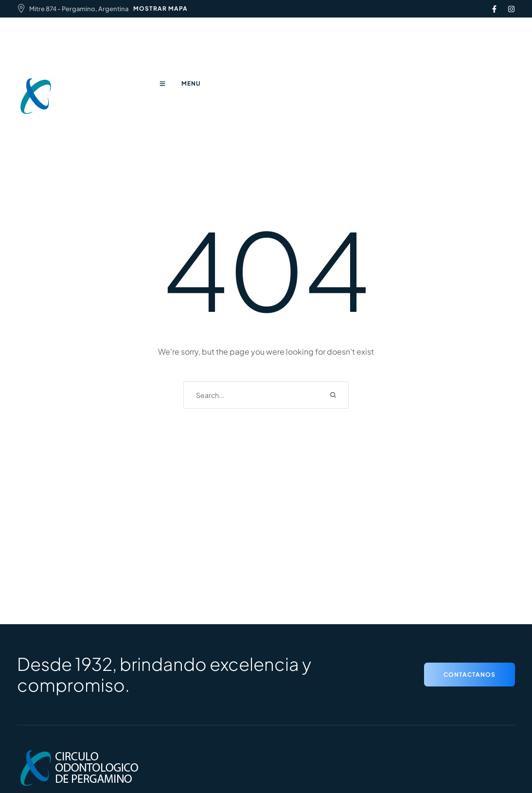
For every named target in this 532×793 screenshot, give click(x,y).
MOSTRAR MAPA (160, 9)
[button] (470, 675)
